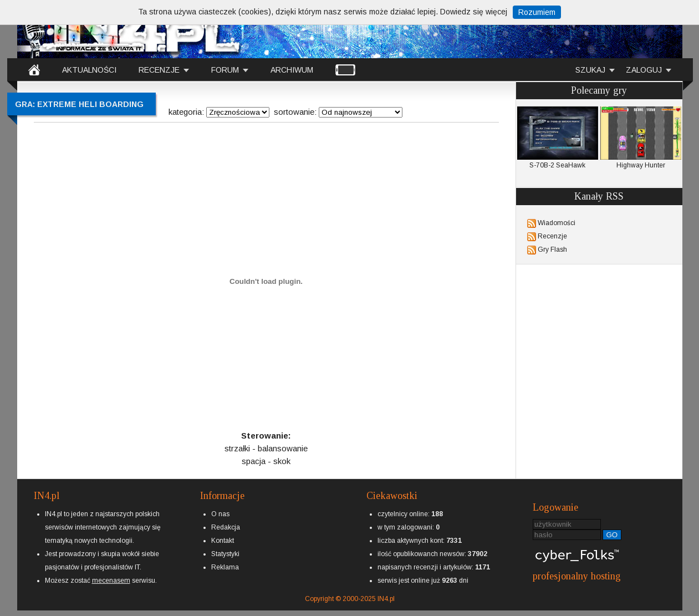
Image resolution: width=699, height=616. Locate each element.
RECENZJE (159, 70)
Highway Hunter (641, 138)
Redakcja (226, 527)
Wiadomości (557, 223)
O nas (220, 514)
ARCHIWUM (292, 70)
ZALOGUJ (644, 70)
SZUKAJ (590, 70)
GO (612, 535)
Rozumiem (537, 12)
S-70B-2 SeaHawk (558, 138)
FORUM (225, 70)
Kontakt (223, 541)
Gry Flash (552, 250)
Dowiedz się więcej (474, 12)
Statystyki (225, 554)
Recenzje (552, 236)
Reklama (225, 567)
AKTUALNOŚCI (89, 70)
